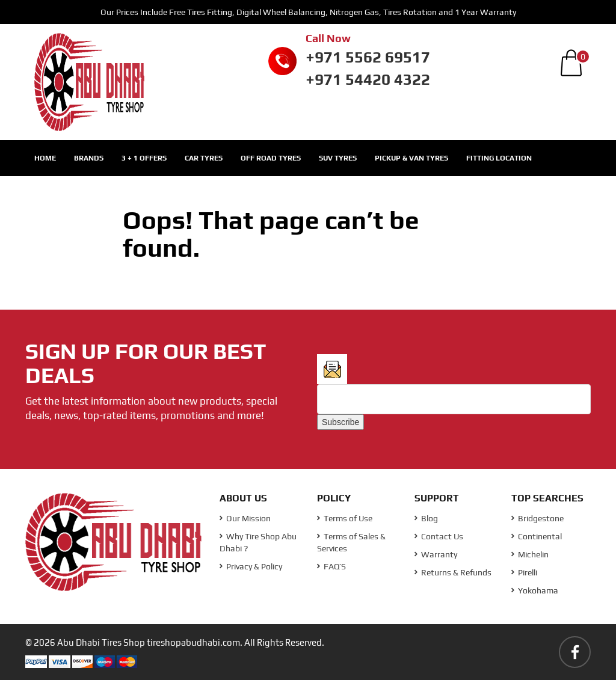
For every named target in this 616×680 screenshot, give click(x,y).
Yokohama (535, 590)
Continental (537, 536)
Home (45, 158)
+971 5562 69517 (368, 57)
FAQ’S (331, 566)
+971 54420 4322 (368, 79)
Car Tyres (204, 158)
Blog (426, 518)
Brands (89, 158)
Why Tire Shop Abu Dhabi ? (258, 542)
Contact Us (439, 536)
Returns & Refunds (453, 572)
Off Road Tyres (271, 158)
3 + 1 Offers (144, 158)
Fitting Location (499, 158)
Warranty (436, 554)
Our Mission (245, 518)
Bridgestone (537, 518)
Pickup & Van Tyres (411, 158)
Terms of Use (345, 518)
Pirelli (524, 572)
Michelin (530, 554)
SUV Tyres (338, 158)
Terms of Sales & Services (351, 542)
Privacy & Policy (251, 566)
